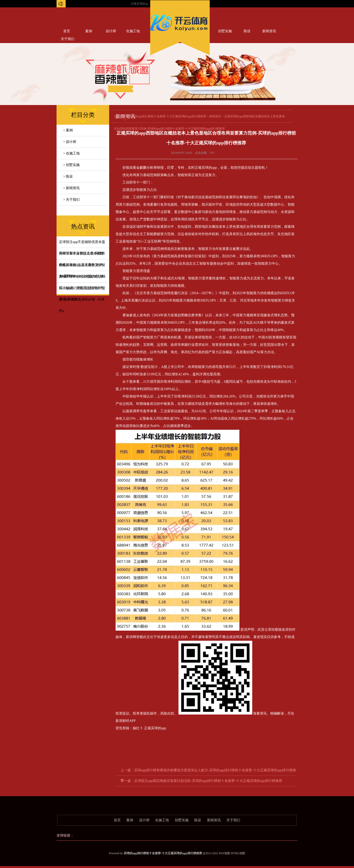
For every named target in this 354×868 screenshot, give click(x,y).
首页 (67, 31)
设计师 (111, 31)
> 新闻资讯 (71, 188)
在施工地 (133, 31)
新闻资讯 (269, 31)
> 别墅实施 (71, 165)
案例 (89, 31)
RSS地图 (225, 853)
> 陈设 (68, 176)
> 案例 (68, 130)
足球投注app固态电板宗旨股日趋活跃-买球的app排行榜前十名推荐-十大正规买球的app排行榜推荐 (208, 781)
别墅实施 (225, 31)
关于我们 (233, 820)
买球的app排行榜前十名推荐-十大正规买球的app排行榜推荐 (168, 116)
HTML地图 (238, 853)
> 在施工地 (71, 153)
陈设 (247, 31)
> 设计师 (70, 142)
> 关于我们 (71, 200)
